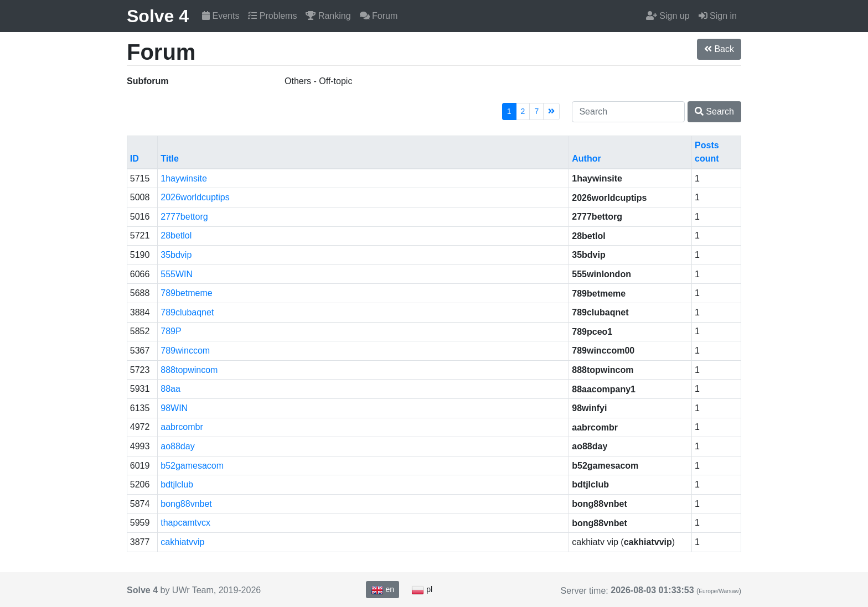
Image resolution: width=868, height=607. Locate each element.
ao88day (177, 446)
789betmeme (186, 293)
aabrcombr (182, 427)
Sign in (718, 16)
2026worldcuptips (195, 197)
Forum (379, 16)
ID (135, 159)
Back (719, 49)
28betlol (176, 235)
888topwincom (189, 370)
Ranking (328, 16)
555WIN (177, 274)
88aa (170, 389)
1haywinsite (184, 178)
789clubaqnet (187, 312)
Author (586, 159)
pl (422, 590)
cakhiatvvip (182, 542)
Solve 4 (158, 16)
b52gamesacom (192, 466)
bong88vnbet (186, 504)
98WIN (174, 408)
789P (171, 331)
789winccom (185, 351)
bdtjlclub (177, 484)
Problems (272, 16)
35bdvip (176, 255)
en (383, 590)
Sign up (668, 16)
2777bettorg (184, 217)
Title (170, 159)
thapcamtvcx (185, 523)
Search (714, 111)
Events (221, 16)
